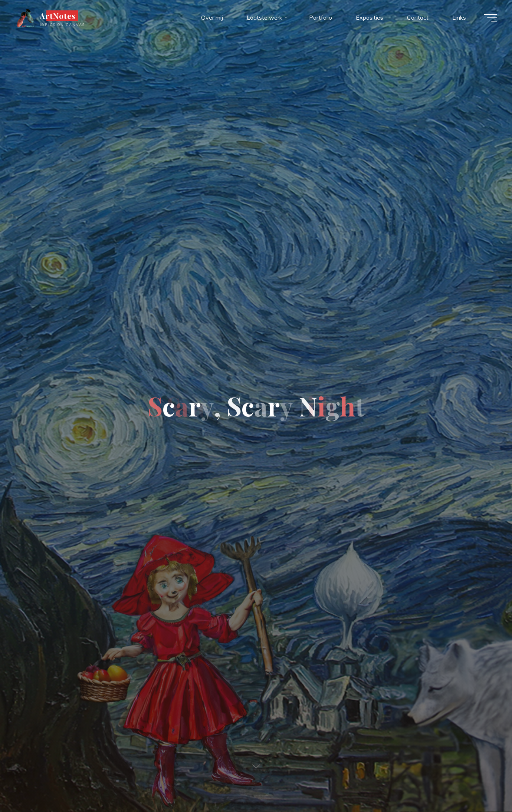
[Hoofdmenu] (490, 18)
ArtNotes (58, 16)
